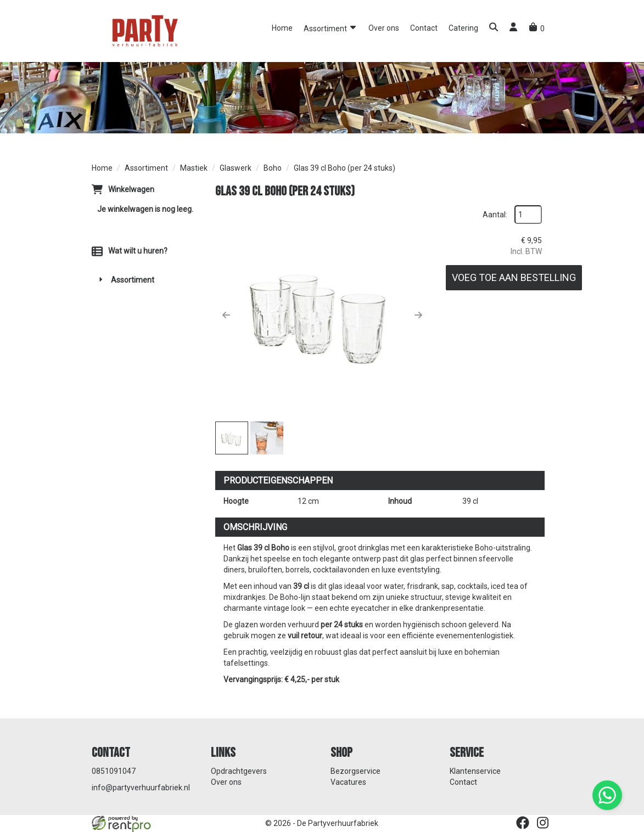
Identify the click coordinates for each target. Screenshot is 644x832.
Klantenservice (475, 771)
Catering (463, 28)
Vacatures (348, 782)
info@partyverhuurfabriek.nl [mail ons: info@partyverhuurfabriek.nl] (141, 788)
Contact (424, 28)
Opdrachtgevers (239, 771)
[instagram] (542, 823)
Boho (273, 168)
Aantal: (495, 215)
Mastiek (194, 168)
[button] (494, 28)
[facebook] (523, 823)
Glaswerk (236, 168)
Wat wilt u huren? (130, 251)
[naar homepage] (144, 30)
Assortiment (331, 28)
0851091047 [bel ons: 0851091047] (114, 771)
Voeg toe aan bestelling (514, 277)
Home (282, 28)
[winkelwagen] (537, 29)
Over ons (384, 28)
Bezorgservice (355, 771)
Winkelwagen (131, 189)
